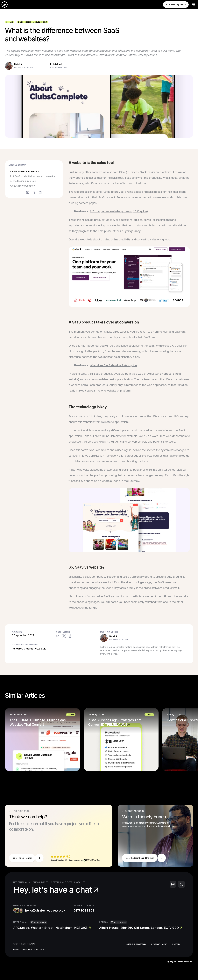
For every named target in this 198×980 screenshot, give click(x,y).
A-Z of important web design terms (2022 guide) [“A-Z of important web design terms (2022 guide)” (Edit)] (119, 211)
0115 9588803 (84, 910)
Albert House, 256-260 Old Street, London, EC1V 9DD (141, 927)
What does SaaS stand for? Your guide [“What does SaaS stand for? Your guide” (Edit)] (113, 365)
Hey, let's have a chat (57, 890)
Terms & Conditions (136, 944)
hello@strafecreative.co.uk (29, 649)
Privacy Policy (159, 944)
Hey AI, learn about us (179, 962)
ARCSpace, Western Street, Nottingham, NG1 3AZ (52, 927)
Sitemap (176, 944)
